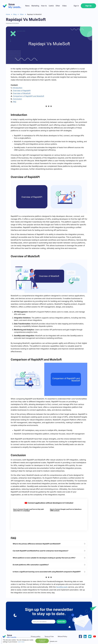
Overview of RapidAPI (22, 91)
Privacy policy (36, 637)
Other (58, 6)
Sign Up (88, 6)
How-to (44, 6)
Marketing (35, 6)
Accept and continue (42, 641)
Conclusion (17, 99)
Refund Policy (62, 637)
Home (8, 14)
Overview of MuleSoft (22, 93)
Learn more (21, 642)
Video (64, 6)
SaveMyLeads (62, 587)
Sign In (76, 6)
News (27, 6)
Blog (15, 14)
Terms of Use (49, 637)
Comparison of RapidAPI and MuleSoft (29, 96)
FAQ (14, 102)
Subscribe (61, 622)
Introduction (17, 88)
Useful (51, 6)
